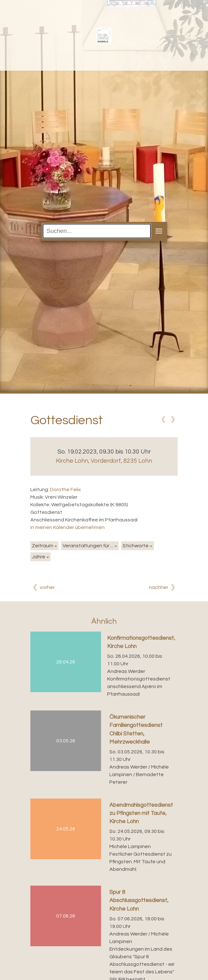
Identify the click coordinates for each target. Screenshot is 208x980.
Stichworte (136, 546)
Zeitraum (43, 546)
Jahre (39, 557)
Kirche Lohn (104, 461)
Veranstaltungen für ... (88, 546)
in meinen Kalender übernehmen (67, 527)
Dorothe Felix (65, 490)
